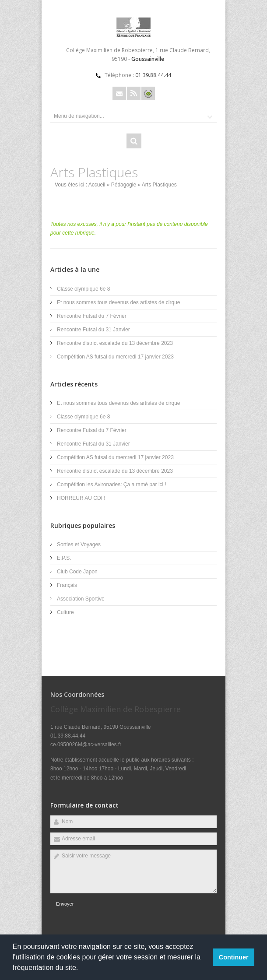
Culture (65, 612)
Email (119, 93)
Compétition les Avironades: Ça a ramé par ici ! (112, 485)
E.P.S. (64, 558)
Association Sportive (81, 599)
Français (67, 585)
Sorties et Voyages (79, 544)
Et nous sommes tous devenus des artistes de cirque (118, 302)
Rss (134, 93)
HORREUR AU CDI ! (81, 498)
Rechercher (134, 141)
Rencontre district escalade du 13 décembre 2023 (115, 343)
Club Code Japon (77, 572)
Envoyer (65, 904)
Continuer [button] (234, 957)
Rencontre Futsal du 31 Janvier (93, 330)
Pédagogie (124, 185)
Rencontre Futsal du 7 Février (92, 316)
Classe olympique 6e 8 (83, 289)
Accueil (97, 185)
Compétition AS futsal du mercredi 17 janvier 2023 (115, 357)
